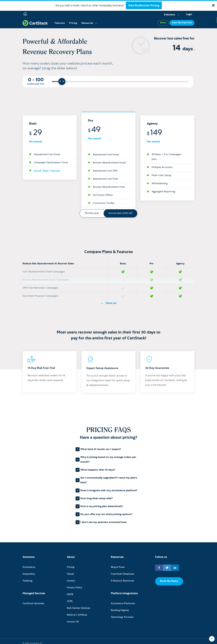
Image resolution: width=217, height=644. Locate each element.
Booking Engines (120, 609)
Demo (163, 23)
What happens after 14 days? (98, 470)
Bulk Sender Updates (79, 606)
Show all (111, 303)
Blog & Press (118, 568)
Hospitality (29, 574)
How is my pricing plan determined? (102, 507)
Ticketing (27, 580)
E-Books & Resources (122, 580)
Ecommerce (29, 568)
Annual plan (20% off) (120, 213)
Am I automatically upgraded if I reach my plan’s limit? (109, 480)
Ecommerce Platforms (123, 603)
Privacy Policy (75, 587)
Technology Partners (122, 615)
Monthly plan (92, 213)
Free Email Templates (122, 574)
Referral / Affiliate (77, 612)
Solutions (170, 15)
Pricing (74, 23)
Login (189, 15)
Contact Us (73, 618)
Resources (88, 23)
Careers (71, 580)
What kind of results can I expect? (101, 449)
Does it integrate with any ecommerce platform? (109, 491)
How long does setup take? (96, 499)
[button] (108, 5)
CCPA (70, 599)
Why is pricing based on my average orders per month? (108, 460)
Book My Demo (169, 581)
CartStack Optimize (33, 603)
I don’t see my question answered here (103, 522)
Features (60, 23)
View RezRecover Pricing (144, 5)
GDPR (70, 593)
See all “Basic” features (47, 155)
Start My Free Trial (182, 23)
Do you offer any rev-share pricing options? (106, 515)
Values (70, 574)
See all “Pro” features (105, 196)
